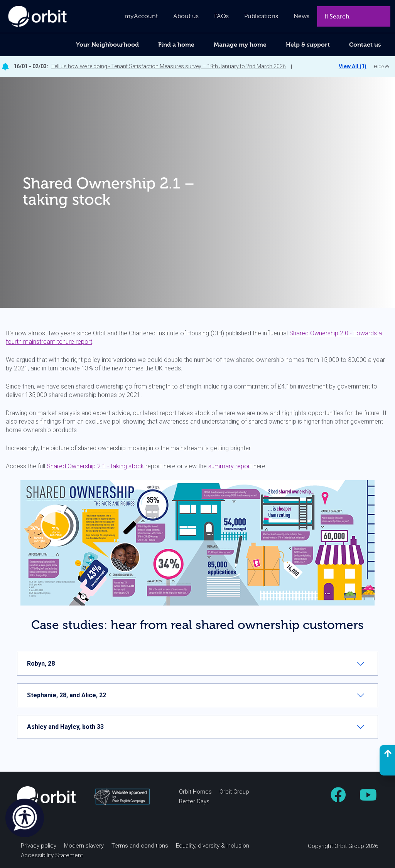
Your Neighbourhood (107, 45)
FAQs (221, 16)
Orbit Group (234, 792)
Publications (261, 16)
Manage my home (240, 45)
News (301, 16)
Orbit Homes (195, 792)
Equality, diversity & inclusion (213, 846)
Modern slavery (84, 846)
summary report (230, 466)
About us (186, 16)
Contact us (365, 45)
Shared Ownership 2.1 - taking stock (95, 466)
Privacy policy (39, 846)
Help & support (308, 45)
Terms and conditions (140, 846)
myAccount (141, 16)
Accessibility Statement (52, 855)
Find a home (176, 45)
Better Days (194, 801)
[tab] (197, 664)
